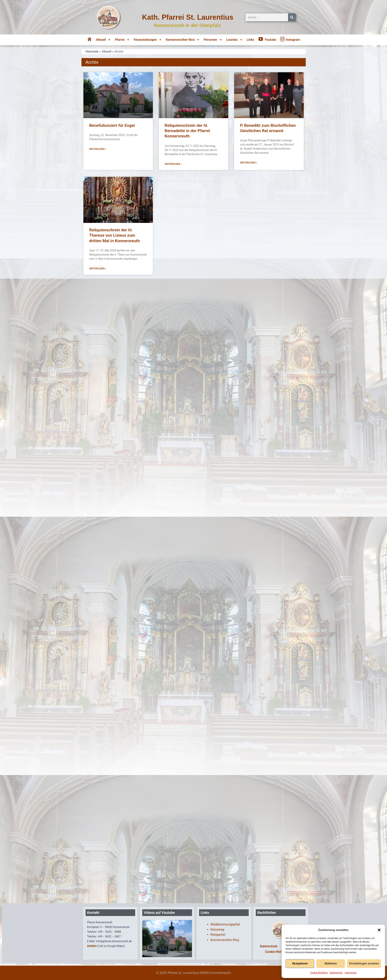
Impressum (351, 973)
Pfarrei (122, 40)
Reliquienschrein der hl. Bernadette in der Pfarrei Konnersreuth (187, 131)
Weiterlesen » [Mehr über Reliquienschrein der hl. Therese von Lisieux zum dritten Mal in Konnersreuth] (98, 269)
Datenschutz (336, 973)
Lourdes (235, 40)
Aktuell (103, 40)
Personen (213, 40)
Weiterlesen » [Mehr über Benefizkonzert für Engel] (98, 149)
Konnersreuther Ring (225, 940)
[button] (379, 930)
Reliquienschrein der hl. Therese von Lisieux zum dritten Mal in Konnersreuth (115, 235)
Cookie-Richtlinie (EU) (281, 952)
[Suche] (292, 17)
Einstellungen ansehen (364, 963)
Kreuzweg (217, 929)
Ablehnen (331, 963)
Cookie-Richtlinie (319, 973)
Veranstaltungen (148, 40)
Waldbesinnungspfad (225, 924)
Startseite (92, 51)
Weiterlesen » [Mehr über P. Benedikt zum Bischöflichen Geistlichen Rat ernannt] (249, 163)
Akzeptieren (300, 963)
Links (250, 40)
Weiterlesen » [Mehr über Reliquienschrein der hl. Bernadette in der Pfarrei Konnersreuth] (173, 164)
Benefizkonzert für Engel (112, 125)
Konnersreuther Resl (183, 40)
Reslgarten (218, 935)
